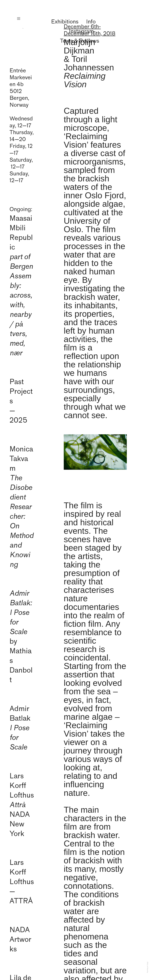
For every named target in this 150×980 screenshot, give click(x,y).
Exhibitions (65, 22)
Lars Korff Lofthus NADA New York (22, 805)
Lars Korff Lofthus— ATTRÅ (22, 882)
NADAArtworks (20, 939)
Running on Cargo (148, 967)
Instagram (81, 31)
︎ (19, 19)
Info (91, 22)
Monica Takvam (21, 507)
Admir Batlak (20, 728)
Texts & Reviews (80, 41)
